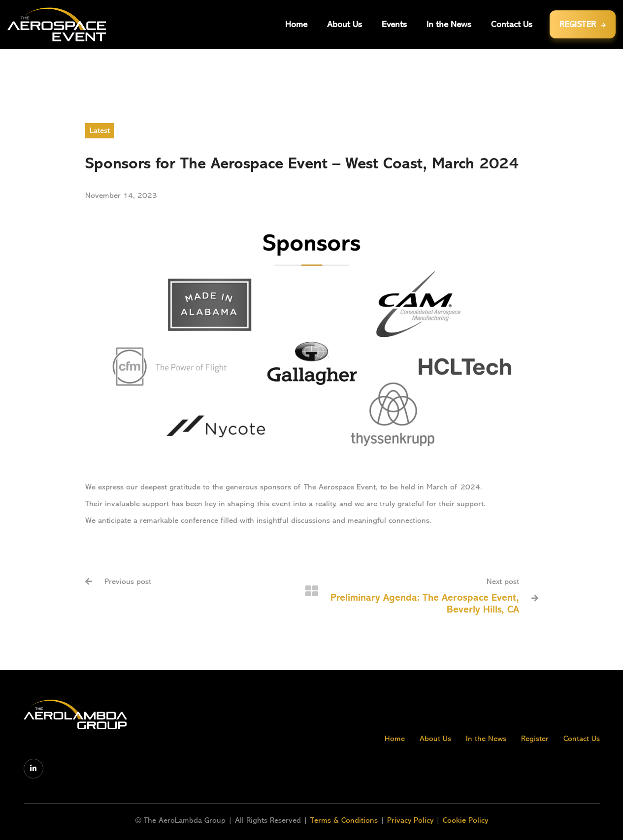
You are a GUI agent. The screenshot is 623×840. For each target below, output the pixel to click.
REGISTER (583, 24)
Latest (100, 130)
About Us (435, 739)
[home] (57, 24)
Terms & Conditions (345, 820)
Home (395, 739)
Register (535, 739)
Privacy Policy (410, 820)
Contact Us (582, 739)
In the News (486, 739)
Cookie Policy (465, 820)
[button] (394, 24)
